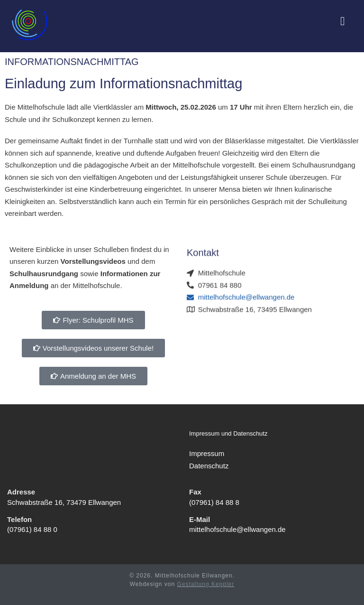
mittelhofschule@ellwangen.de (237, 529)
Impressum (207, 453)
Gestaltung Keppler (206, 584)
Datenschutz (209, 465)
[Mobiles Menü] (343, 22)
